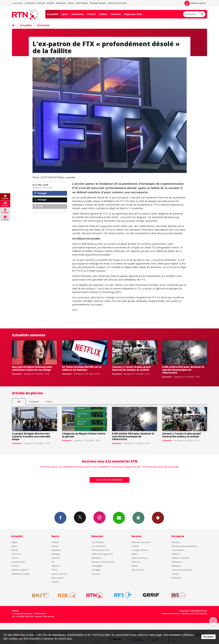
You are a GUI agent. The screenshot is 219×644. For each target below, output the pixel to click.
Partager (41, 193)
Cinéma (135, 546)
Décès (71, 3)
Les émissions (98, 542)
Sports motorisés (59, 574)
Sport (65, 14)
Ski (53, 562)
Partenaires (177, 562)
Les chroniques (99, 546)
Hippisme (56, 566)
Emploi (135, 566)
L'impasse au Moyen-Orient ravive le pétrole (84, 435)
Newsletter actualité (21, 574)
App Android (158, 518)
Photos (91, 14)
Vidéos (103, 14)
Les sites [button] (17, 3)
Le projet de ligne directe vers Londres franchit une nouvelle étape (31, 436)
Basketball (56, 550)
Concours (96, 574)
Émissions (78, 14)
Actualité (53, 14)
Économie (43, 25)
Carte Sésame (82, 3)
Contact (175, 574)
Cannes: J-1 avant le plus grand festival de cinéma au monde (131, 368)
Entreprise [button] (30, 3)
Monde (15, 550)
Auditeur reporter (20, 570)
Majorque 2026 (133, 14)
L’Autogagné (97, 566)
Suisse (14, 546)
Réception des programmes (184, 546)
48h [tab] (19, 402)
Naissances (61, 3)
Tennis (54, 570)
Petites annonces (139, 558)
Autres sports (58, 578)
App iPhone (138, 518)
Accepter (208, 637)
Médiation (176, 566)
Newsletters (119, 518)
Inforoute (41, 3)
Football (55, 542)
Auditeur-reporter (195, 3)
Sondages (96, 570)
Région (15, 542)
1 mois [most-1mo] (49, 402)
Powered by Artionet (171, 614)
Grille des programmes (102, 554)
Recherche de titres (101, 550)
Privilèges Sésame (98, 3)
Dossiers (15, 566)
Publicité (176, 554)
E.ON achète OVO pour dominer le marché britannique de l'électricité (183, 370)
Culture (15, 558)
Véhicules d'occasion (117, 3)
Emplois (51, 3)
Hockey (55, 546)
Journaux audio (18, 562)
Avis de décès (138, 570)
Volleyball (56, 554)
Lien (39, 206)
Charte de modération (182, 570)
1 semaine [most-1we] (34, 402)
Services (116, 14)
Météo (135, 554)
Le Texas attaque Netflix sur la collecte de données (82, 368)
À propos (176, 542)
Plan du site (49, 616)
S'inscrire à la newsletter (109, 480)
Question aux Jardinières (103, 562)
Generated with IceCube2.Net (194, 614)
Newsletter (177, 578)
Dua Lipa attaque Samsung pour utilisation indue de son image (32, 368)
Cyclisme (56, 558)
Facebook (60, 518)
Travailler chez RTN (180, 558)
